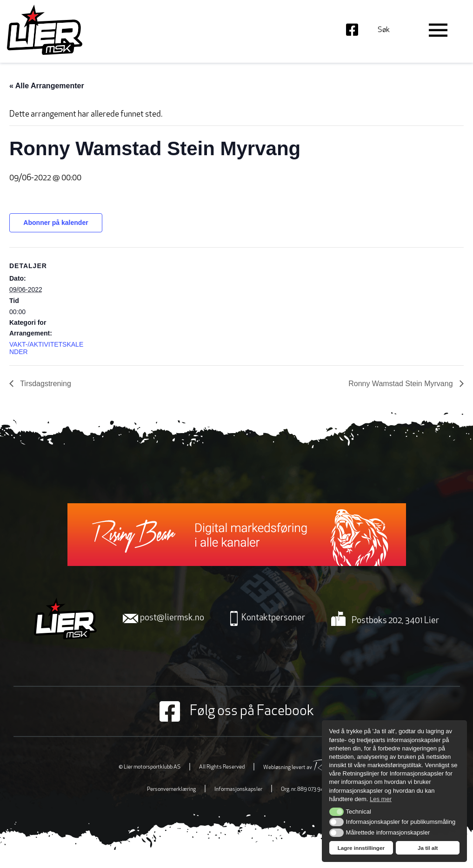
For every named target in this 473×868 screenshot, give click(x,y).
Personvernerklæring (171, 789)
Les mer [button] (381, 799)
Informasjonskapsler (238, 789)
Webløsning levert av (309, 768)
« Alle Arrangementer (47, 86)
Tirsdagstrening (45, 384)
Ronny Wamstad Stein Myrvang (402, 384)
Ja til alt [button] (428, 848)
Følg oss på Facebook (237, 711)
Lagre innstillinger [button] (361, 848)
